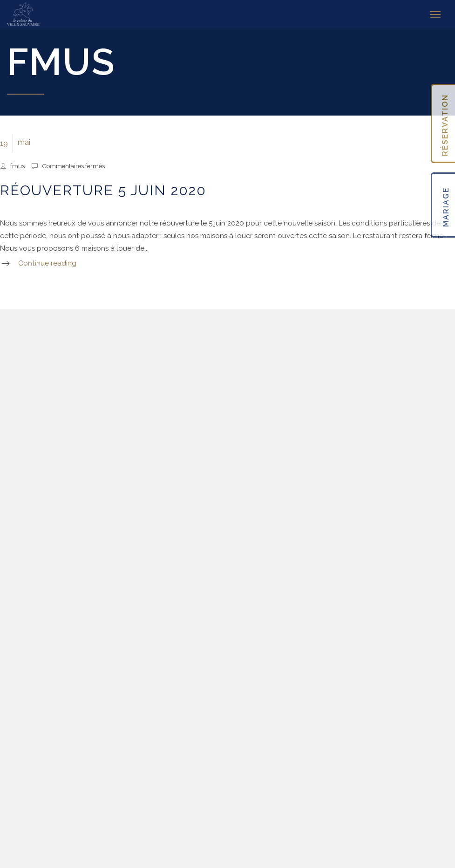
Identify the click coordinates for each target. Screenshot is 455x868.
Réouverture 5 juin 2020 (103, 190)
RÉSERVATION (445, 125)
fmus (17, 166)
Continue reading (47, 263)
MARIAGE (446, 207)
